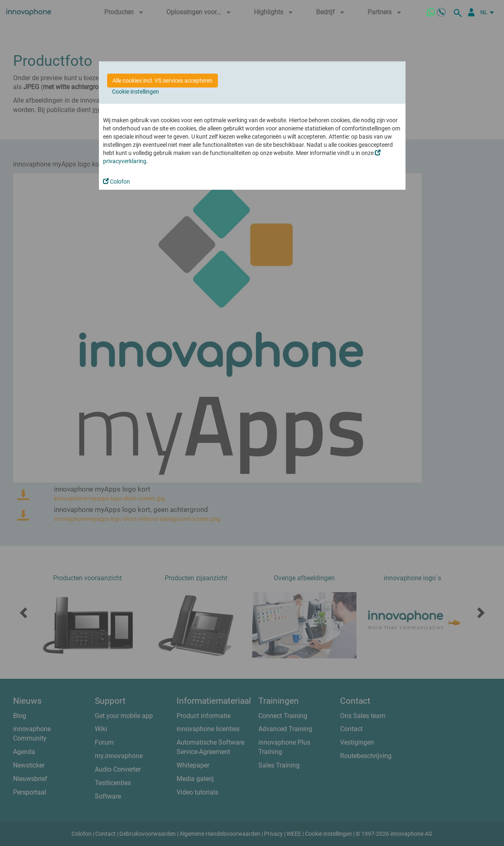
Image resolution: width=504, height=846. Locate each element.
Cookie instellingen (136, 92)
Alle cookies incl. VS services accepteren (162, 81)
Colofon (116, 182)
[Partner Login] (471, 12)
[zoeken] (459, 12)
